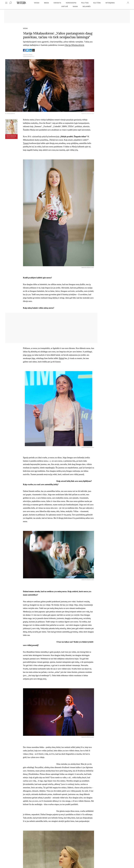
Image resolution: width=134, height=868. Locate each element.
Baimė (62, 358)
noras (29, 355)
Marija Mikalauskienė (74, 45)
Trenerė (26, 143)
